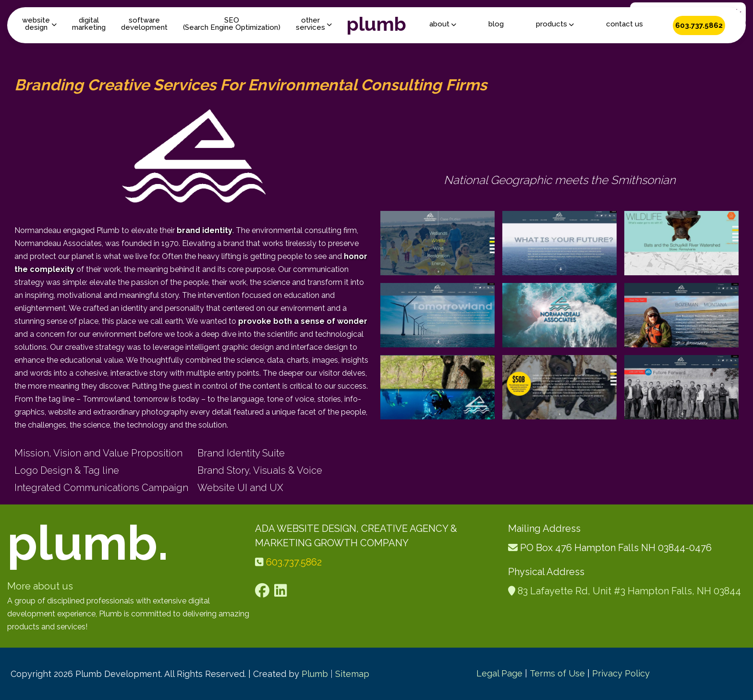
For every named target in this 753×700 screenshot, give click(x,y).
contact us (625, 24)
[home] (376, 25)
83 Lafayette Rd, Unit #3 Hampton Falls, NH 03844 (629, 591)
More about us (40, 586)
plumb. (88, 543)
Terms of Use (557, 673)
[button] (39, 24)
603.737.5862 (699, 25)
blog (496, 24)
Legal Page (499, 673)
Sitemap (352, 674)
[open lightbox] (437, 243)
